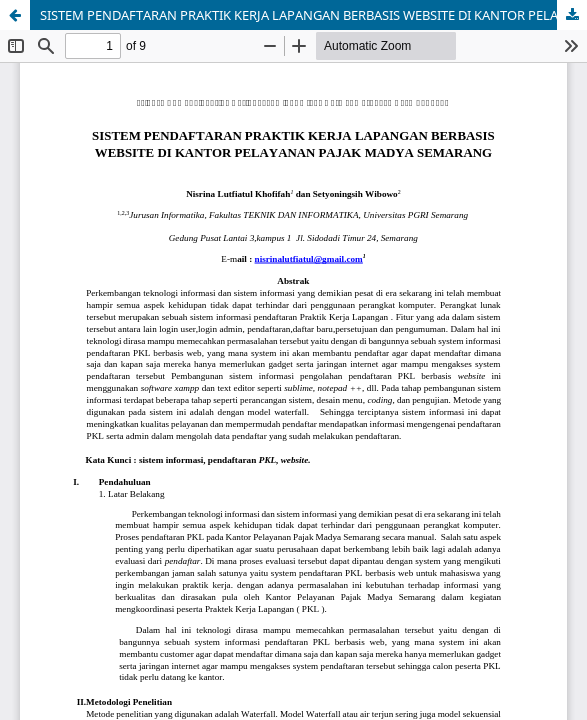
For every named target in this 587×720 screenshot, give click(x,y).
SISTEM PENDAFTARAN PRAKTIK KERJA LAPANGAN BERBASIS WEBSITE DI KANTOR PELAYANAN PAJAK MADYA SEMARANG (313, 15)
